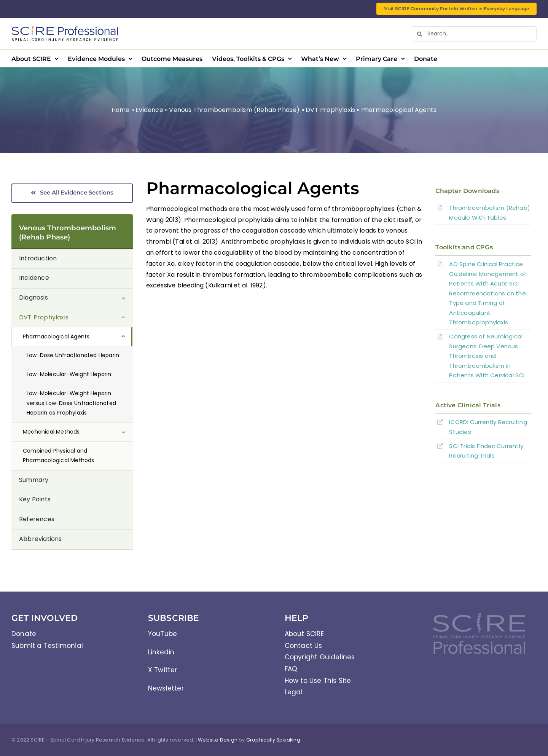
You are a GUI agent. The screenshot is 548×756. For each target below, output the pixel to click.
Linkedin (161, 652)
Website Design (218, 740)
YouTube (162, 634)
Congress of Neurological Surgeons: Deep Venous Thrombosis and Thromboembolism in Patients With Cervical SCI (487, 356)
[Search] (419, 34)
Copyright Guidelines (320, 657)
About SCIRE (304, 634)
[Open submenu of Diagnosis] (127, 298)
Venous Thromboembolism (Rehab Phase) (234, 110)
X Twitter (163, 670)
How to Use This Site (318, 681)
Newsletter (166, 688)
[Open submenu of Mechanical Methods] (127, 432)
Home (121, 110)
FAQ (291, 669)
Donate (24, 634)
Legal (294, 692)
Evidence (149, 110)
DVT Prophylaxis (330, 110)
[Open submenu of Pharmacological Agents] (127, 337)
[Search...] (474, 34)
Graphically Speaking (273, 740)
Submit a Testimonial (47, 646)
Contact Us (303, 646)
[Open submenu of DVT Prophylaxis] (127, 318)
